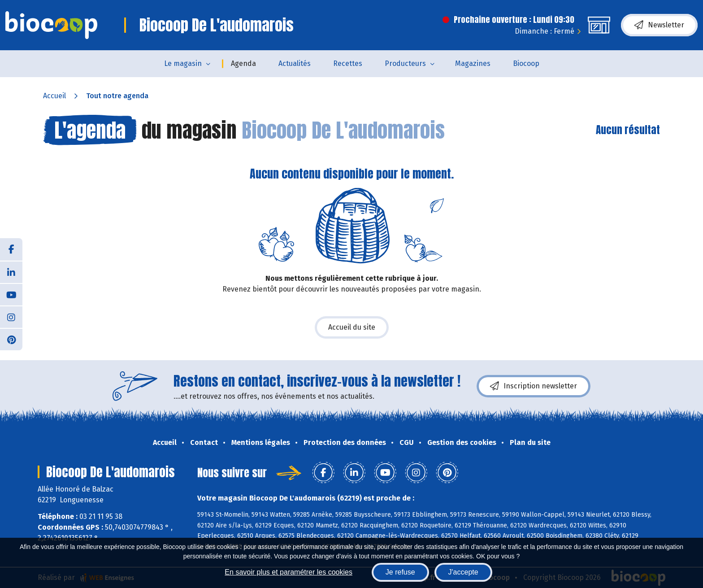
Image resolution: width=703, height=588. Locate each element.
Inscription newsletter (534, 386)
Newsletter (659, 25)
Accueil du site (352, 327)
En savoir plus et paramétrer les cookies (289, 572)
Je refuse (400, 572)
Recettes (348, 63)
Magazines (473, 63)
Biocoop (526, 63)
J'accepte (463, 572)
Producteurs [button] (405, 63)
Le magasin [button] (183, 63)
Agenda (243, 63)
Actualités (295, 63)
